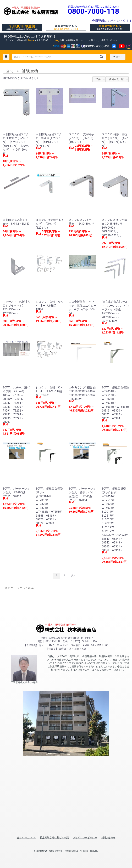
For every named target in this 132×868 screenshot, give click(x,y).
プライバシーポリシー (85, 838)
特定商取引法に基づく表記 (54, 838)
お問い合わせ (108, 838)
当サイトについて (26, 838)
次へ (74, 576)
